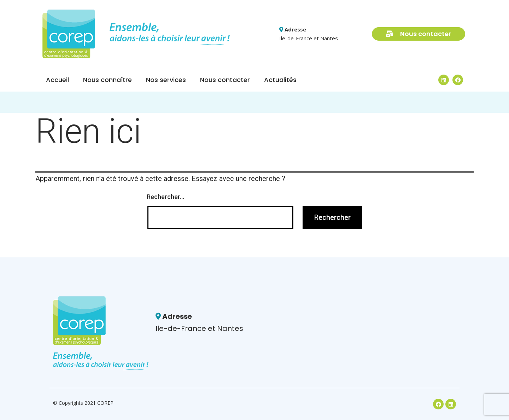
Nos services (166, 80)
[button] (419, 34)
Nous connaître (107, 80)
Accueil (57, 80)
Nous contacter (225, 80)
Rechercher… (165, 197)
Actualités (280, 80)
